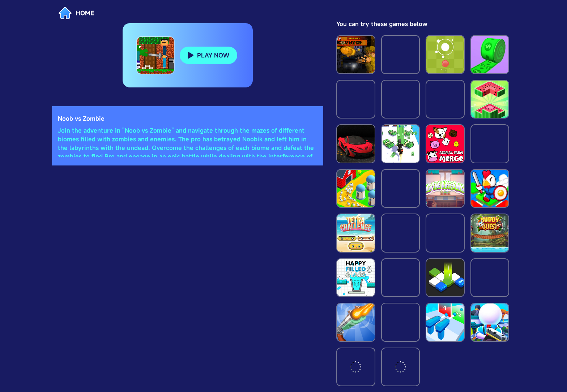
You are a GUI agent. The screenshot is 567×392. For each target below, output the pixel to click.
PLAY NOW (213, 55)
